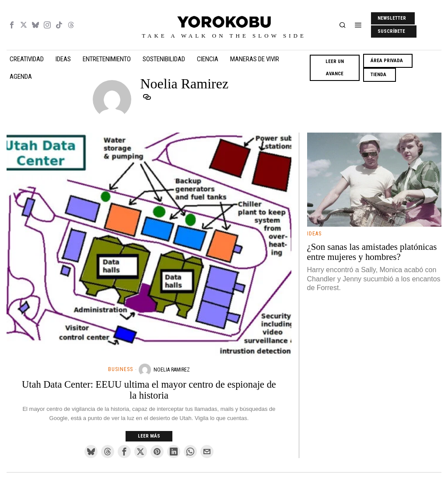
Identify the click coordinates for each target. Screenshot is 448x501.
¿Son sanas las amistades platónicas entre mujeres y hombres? (372, 252)
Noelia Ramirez (172, 370)
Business (121, 369)
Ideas (314, 234)
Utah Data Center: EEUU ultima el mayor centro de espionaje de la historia (149, 390)
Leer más (149, 436)
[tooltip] (12, 25)
